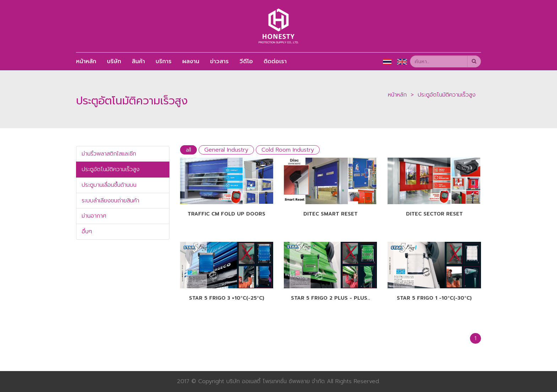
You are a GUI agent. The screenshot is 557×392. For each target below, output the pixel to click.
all (188, 150)
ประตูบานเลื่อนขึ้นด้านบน (109, 185)
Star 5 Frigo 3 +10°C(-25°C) (227, 298)
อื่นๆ (87, 232)
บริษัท (114, 61)
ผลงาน (191, 61)
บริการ (164, 61)
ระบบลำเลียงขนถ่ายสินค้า (110, 201)
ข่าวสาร (219, 61)
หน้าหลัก (86, 61)
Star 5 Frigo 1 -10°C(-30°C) (434, 298)
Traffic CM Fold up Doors (226, 214)
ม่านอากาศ (94, 216)
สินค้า (138, 61)
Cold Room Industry (288, 150)
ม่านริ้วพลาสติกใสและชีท (109, 154)
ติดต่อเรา (275, 61)
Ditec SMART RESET (331, 214)
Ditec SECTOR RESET (434, 214)
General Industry (226, 150)
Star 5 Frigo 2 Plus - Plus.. (331, 298)
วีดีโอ (246, 61)
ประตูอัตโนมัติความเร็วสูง (447, 95)
